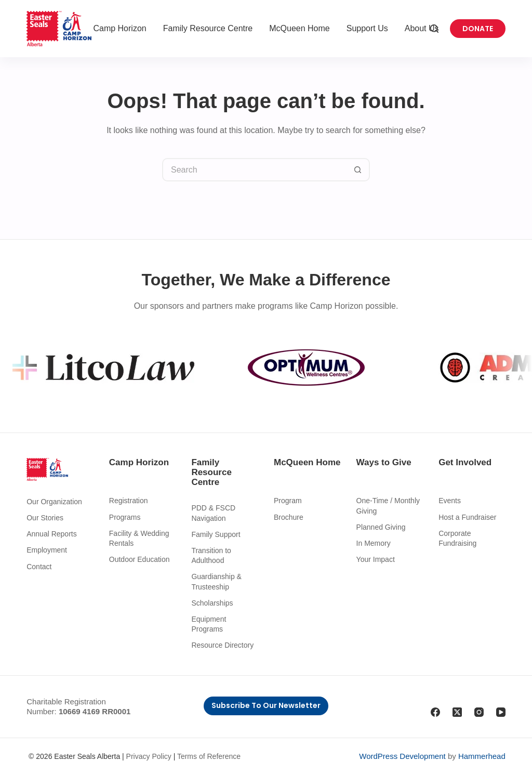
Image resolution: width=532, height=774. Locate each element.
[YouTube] (501, 712)
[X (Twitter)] (457, 712)
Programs (125, 517)
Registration (129, 501)
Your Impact (376, 559)
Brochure (289, 517)
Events (450, 501)
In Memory (374, 543)
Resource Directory (222, 645)
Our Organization (54, 502)
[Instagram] (479, 712)
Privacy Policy (149, 756)
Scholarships (212, 603)
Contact (39, 567)
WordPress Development (402, 756)
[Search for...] (254, 170)
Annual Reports (52, 534)
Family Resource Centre (208, 28)
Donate (478, 29)
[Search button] (358, 170)
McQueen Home (300, 28)
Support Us (367, 28)
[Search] (434, 29)
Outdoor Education (139, 559)
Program (288, 501)
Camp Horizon (119, 28)
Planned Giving (381, 527)
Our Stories (45, 518)
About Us (422, 28)
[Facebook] (435, 712)
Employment (47, 550)
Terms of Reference (209, 756)
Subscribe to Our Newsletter (266, 705)
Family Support (216, 534)
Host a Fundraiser (467, 517)
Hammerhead (482, 756)
